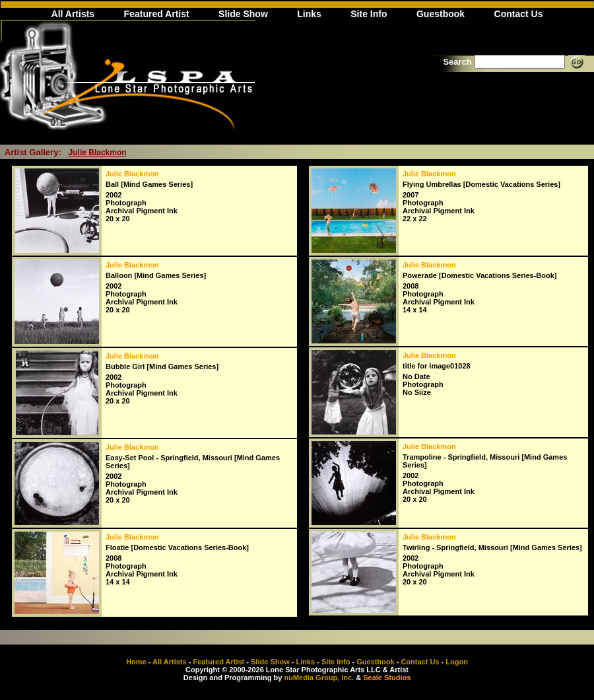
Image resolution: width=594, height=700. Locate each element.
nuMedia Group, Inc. (319, 678)
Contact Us (519, 14)
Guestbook (441, 14)
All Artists (73, 14)
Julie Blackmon (98, 153)
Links (309, 14)
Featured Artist (157, 14)
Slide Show (243, 14)
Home (136, 662)
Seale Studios (387, 678)
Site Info (369, 14)
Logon (457, 662)
